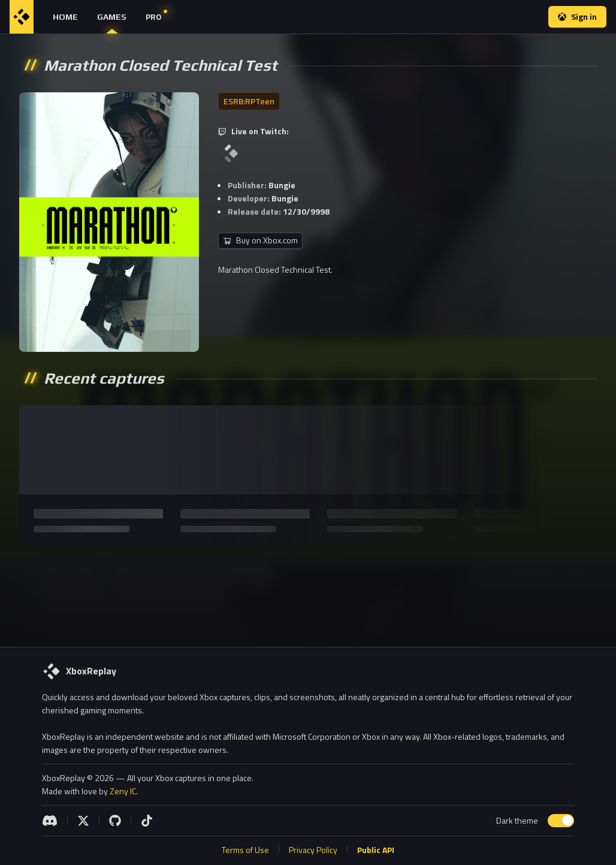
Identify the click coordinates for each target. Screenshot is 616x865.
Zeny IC (123, 791)
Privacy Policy (313, 850)
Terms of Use (245, 850)
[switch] (561, 821)
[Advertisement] (307, 592)
